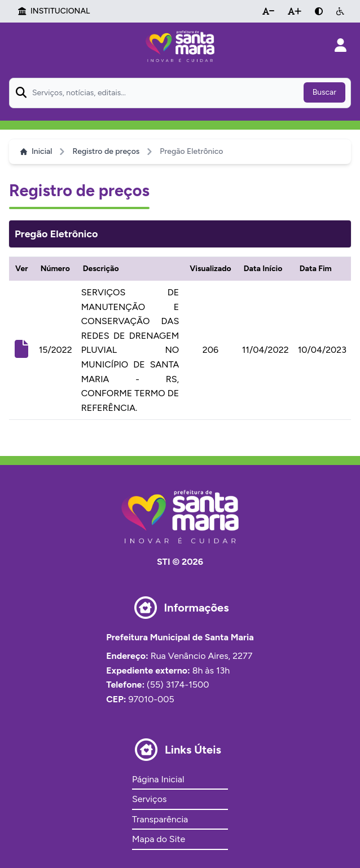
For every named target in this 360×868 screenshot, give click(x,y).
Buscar (324, 92)
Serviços (149, 799)
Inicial (36, 151)
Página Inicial (158, 779)
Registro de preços (106, 151)
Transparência (160, 819)
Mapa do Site (159, 839)
